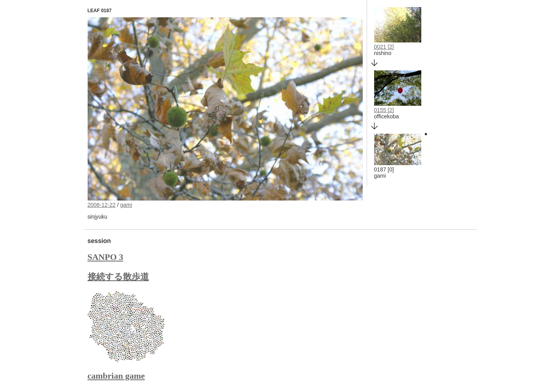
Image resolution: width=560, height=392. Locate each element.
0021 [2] (384, 47)
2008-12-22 (102, 205)
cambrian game (116, 376)
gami (126, 205)
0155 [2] (384, 110)
